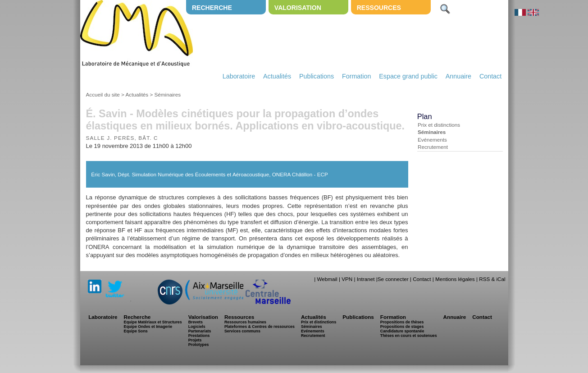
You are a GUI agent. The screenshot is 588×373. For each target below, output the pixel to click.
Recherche (212, 8)
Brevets (196, 322)
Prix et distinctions (439, 125)
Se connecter (393, 279)
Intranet (366, 279)
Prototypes (199, 345)
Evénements (432, 140)
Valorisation (298, 8)
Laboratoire (239, 76)
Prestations (199, 336)
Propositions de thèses (402, 322)
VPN (347, 279)
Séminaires (168, 94)
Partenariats (200, 331)
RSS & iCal (492, 279)
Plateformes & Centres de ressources (260, 327)
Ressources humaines (245, 322)
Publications (317, 76)
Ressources (379, 8)
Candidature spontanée (402, 331)
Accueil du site (103, 94)
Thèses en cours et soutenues (409, 336)
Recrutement (433, 147)
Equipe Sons (136, 331)
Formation (356, 76)
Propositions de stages (402, 327)
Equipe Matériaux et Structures (153, 322)
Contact (490, 76)
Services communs (242, 331)
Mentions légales (455, 279)
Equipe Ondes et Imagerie (148, 327)
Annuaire (458, 76)
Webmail (327, 279)
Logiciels (197, 327)
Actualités (277, 76)
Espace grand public (408, 76)
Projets (195, 340)
